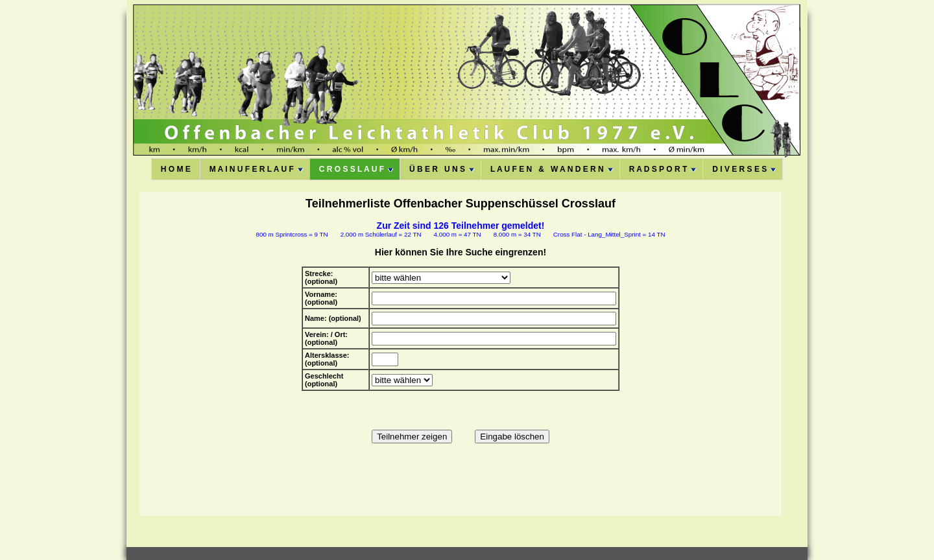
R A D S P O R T (663, 169)
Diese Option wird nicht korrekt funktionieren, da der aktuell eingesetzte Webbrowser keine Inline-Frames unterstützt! (461, 354)
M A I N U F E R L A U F (256, 169)
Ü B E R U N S (442, 169)
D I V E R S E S (744, 169)
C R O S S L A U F (356, 169)
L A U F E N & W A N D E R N (552, 169)
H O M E (176, 169)
